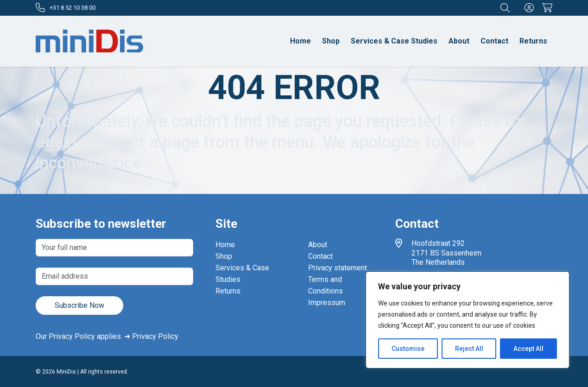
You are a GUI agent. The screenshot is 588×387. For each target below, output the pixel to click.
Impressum (327, 303)
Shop (331, 41)
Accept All (528, 349)
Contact (494, 41)
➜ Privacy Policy (151, 336)
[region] (468, 320)
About (459, 41)
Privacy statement (338, 268)
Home (300, 41)
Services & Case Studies (394, 41)
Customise (408, 349)
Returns (533, 41)
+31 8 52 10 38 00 (66, 8)
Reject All (469, 349)
